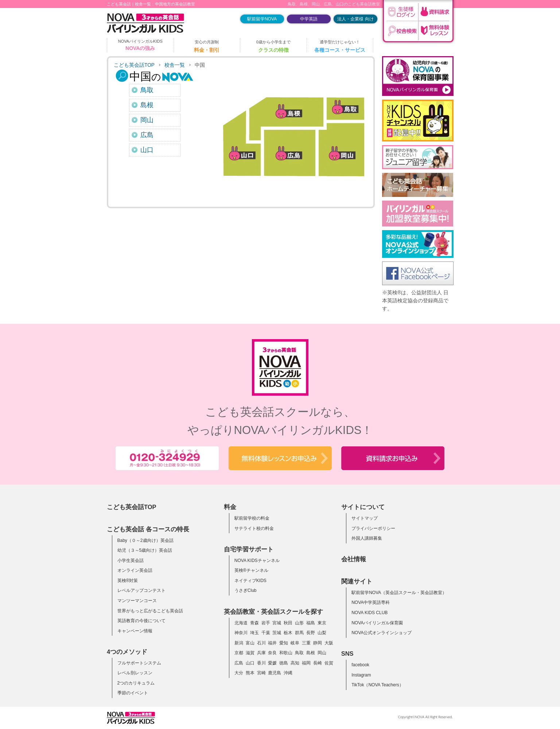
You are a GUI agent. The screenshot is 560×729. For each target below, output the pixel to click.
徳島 (284, 663)
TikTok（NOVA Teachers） (378, 685)
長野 (311, 633)
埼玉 (254, 633)
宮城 (277, 623)
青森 (254, 623)
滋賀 (250, 653)
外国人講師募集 (367, 538)
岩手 (266, 623)
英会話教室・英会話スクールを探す (273, 612)
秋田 (288, 623)
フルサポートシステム (139, 663)
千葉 (266, 633)
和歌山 (286, 653)
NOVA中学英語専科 (371, 602)
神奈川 (241, 633)
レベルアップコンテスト (141, 590)
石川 (261, 643)
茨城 (277, 633)
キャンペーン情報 (135, 631)
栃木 (288, 633)
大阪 (329, 643)
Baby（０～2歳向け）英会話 (145, 540)
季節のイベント (133, 693)
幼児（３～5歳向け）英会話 (145, 550)
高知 (295, 663)
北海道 (241, 623)
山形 (299, 623)
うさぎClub (246, 590)
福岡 (306, 663)
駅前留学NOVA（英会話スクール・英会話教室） (399, 593)
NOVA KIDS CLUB (370, 613)
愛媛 (272, 663)
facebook (360, 665)
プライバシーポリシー (373, 528)
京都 (239, 653)
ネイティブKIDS (250, 581)
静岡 (318, 643)
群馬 (299, 633)
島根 (147, 105)
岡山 (147, 120)
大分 (239, 673)
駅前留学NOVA (262, 19)
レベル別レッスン (135, 673)
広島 (147, 135)
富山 (250, 643)
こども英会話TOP (134, 65)
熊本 (250, 673)
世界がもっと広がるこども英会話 (150, 611)
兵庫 (261, 653)
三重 (306, 643)
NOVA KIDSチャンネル (257, 561)
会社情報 (354, 559)
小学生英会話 (131, 561)
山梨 (322, 633)
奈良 (272, 653)
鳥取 (147, 90)
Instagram (361, 675)
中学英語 (309, 19)
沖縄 (288, 673)
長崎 (318, 663)
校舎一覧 (175, 65)
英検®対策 (128, 581)
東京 (322, 623)
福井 (272, 643)
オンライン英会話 (135, 570)
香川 (261, 663)
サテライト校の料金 (254, 528)
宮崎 (261, 673)
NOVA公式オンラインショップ (382, 633)
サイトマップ (365, 518)
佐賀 (329, 663)
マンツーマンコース (137, 601)
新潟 (239, 643)
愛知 (284, 643)
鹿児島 (275, 673)
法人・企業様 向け (355, 19)
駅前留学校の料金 (252, 518)
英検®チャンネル (251, 570)
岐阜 (295, 643)
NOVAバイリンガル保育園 (377, 623)
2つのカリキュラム (136, 683)
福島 (311, 623)
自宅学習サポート (249, 549)
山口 (147, 150)
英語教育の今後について (141, 621)
